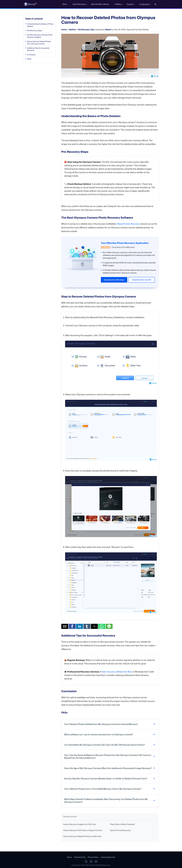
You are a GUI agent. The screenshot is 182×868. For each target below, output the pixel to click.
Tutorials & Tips (80, 857)
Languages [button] (144, 4)
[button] (65, 626)
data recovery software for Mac (117, 672)
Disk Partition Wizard (100, 4)
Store (65, 4)
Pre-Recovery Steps (34, 31)
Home (64, 30)
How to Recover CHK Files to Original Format (83, 830)
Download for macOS (142, 280)
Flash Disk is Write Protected (122, 824)
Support (130, 4)
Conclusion (31, 55)
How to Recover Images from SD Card (80, 824)
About (69, 857)
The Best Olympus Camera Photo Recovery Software (40, 36)
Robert (108, 30)
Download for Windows (114, 280)
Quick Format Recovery (120, 830)
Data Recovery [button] (79, 4)
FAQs (29, 59)
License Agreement (108, 857)
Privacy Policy (93, 857)
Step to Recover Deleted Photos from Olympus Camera (39, 43)
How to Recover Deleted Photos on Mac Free (82, 836)
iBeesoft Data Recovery (128, 224)
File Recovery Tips (86, 30)
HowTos (72, 30)
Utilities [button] (118, 4)
